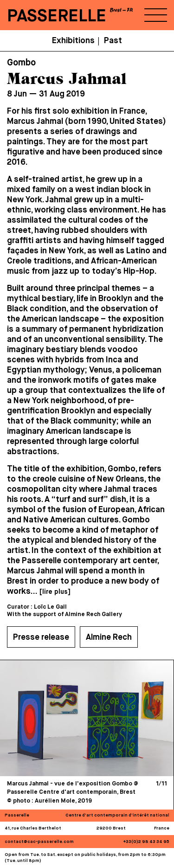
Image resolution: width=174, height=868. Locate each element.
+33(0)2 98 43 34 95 (146, 842)
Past (113, 41)
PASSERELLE (57, 16)
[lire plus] (55, 592)
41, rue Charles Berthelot (33, 828)
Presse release (41, 637)
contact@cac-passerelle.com (39, 842)
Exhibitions (73, 41)
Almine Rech (109, 637)
